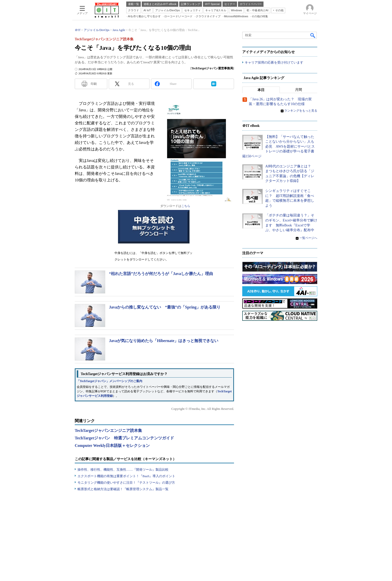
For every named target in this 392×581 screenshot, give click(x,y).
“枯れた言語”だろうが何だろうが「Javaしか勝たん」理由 (161, 274)
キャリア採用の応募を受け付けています (274, 63)
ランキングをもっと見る (301, 111)
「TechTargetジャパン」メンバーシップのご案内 (109, 381)
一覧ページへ (308, 238)
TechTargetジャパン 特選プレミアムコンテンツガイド (124, 438)
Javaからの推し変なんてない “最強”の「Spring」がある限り (165, 307)
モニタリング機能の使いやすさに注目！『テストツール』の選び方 (126, 483)
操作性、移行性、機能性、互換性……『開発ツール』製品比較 (123, 470)
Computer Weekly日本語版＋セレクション (112, 446)
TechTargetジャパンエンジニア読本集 (108, 430)
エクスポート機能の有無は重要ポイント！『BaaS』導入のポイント (126, 476)
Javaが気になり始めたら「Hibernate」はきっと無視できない (164, 341)
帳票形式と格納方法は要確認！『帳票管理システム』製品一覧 (123, 489)
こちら (186, 206)
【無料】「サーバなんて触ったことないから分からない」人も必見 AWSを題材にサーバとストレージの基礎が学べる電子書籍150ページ (278, 147)
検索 (313, 35)
